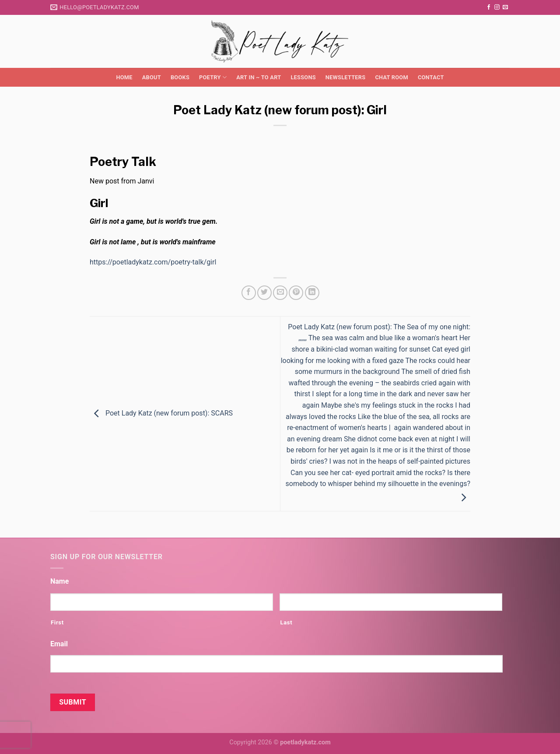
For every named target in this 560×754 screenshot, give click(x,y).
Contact (431, 77)
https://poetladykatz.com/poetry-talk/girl (153, 262)
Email (59, 644)
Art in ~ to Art (259, 77)
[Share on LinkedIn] (312, 293)
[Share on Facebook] (249, 293)
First (57, 622)
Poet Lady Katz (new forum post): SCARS (161, 413)
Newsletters (346, 77)
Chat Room (391, 77)
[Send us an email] (505, 7)
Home (124, 77)
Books (180, 77)
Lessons (303, 77)
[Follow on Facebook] (489, 7)
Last (286, 622)
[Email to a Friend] (280, 293)
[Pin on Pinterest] (296, 293)
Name (59, 581)
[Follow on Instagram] (497, 7)
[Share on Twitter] (264, 293)
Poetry (213, 77)
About (152, 77)
